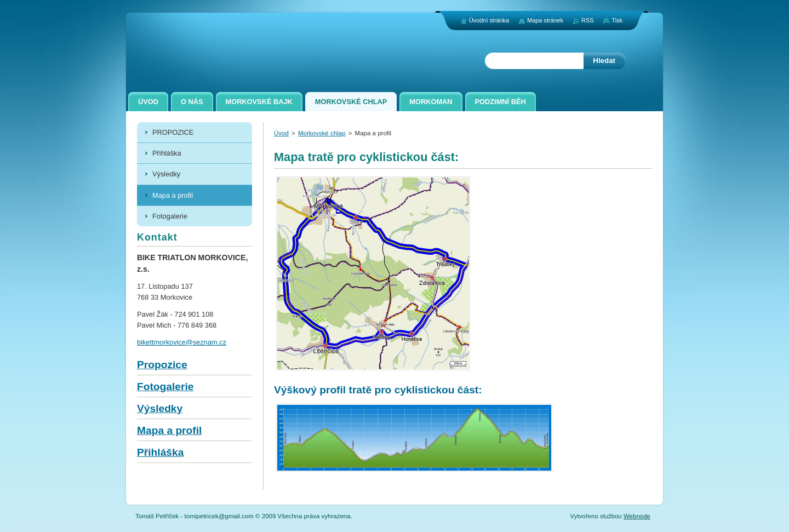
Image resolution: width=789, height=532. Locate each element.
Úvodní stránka (489, 20)
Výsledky (160, 408)
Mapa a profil (169, 430)
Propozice (162, 365)
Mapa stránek (545, 20)
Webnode (637, 516)
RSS (587, 20)
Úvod (281, 133)
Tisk (617, 20)
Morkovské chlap (322, 133)
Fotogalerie (165, 387)
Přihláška (160, 452)
